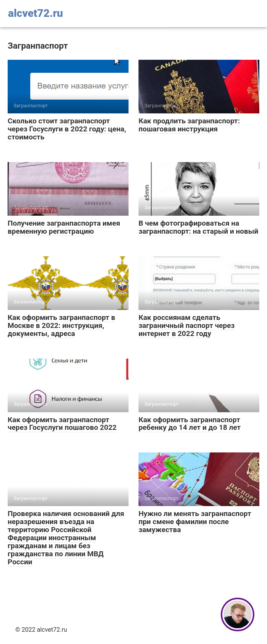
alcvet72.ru (36, 13)
